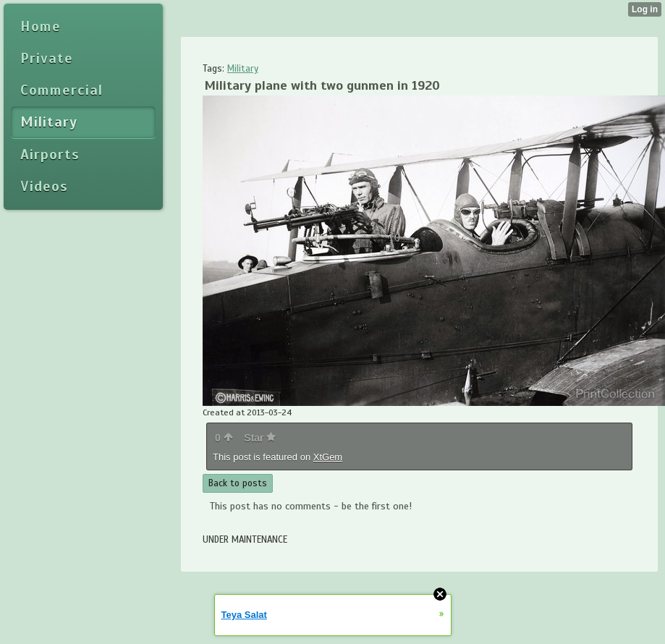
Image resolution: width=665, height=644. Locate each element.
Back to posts (238, 483)
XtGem (328, 457)
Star (260, 438)
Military (243, 69)
